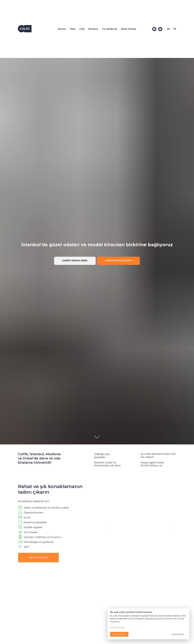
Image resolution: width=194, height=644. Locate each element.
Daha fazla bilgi (117, 628)
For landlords (110, 29)
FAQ (82, 29)
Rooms (62, 29)
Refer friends (129, 29)
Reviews (93, 29)
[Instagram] (160, 29)
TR (175, 29)
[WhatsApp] (154, 29)
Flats (73, 29)
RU (169, 29)
